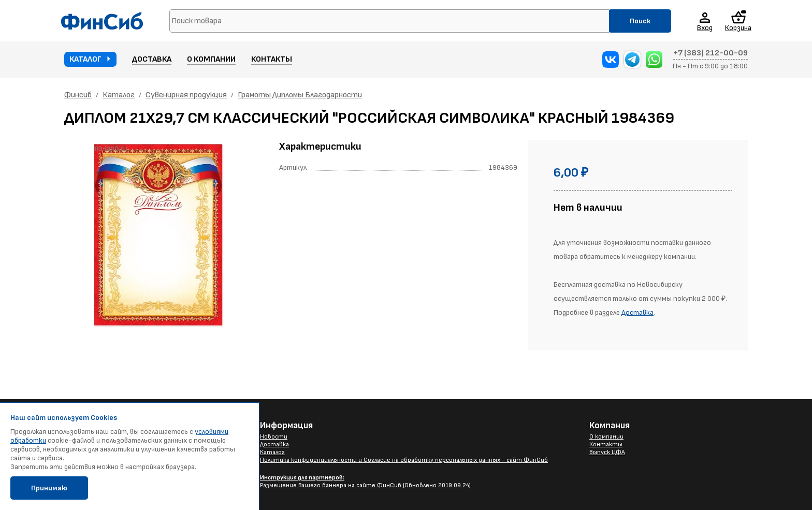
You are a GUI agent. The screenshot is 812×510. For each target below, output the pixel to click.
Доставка (152, 59)
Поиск (640, 21)
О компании (211, 59)
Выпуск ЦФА (607, 452)
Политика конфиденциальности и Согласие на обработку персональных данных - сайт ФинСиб (404, 460)
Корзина (738, 21)
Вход (705, 27)
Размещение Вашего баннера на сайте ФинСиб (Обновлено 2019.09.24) (365, 482)
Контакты (272, 59)
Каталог (85, 59)
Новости (274, 437)
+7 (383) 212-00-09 (711, 53)
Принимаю (49, 488)
